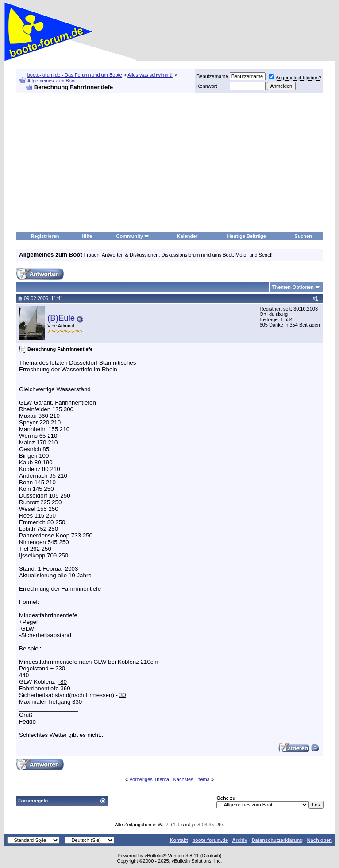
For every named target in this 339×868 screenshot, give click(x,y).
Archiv (239, 840)
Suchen (303, 236)
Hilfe (87, 236)
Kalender (187, 236)
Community (133, 236)
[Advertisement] (169, 163)
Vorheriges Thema (149, 779)
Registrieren (45, 236)
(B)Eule (61, 318)
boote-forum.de (210, 840)
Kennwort (207, 86)
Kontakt (179, 840)
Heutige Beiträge (247, 236)
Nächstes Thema (191, 779)
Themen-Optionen (293, 287)
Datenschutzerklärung (277, 840)
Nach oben (320, 840)
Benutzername (212, 76)
